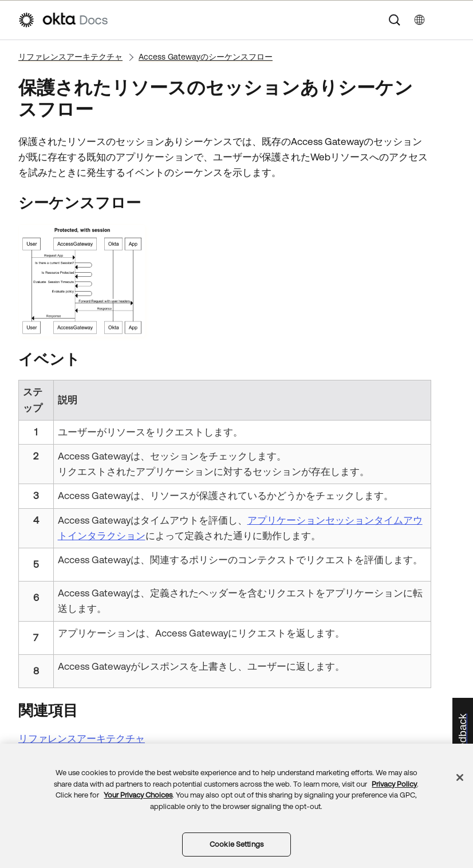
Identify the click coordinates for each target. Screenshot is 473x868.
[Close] (460, 777)
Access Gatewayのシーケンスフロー (206, 57)
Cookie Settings (236, 844)
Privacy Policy (394, 784)
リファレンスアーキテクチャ (70, 57)
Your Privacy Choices (138, 795)
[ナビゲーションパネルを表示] (450, 20)
